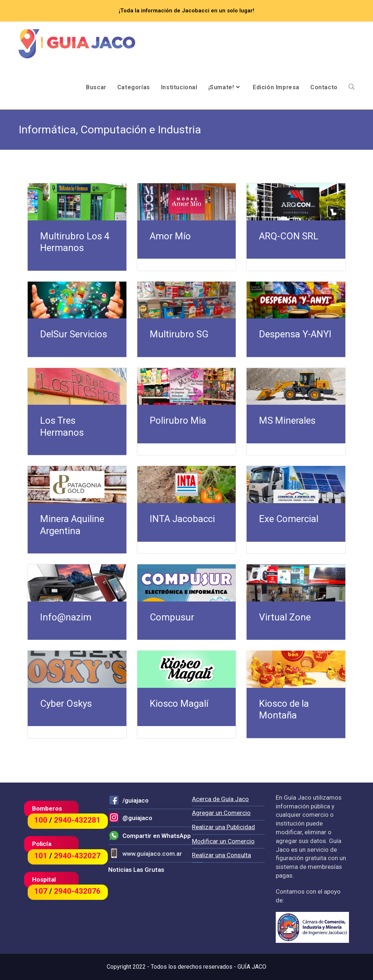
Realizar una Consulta (221, 855)
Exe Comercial (289, 519)
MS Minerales (287, 420)
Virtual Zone (285, 617)
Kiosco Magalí (179, 703)
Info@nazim (66, 617)
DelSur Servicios (74, 334)
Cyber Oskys (66, 703)
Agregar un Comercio (221, 813)
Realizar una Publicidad (223, 827)
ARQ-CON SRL (289, 236)
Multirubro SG (179, 334)
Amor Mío (170, 236)
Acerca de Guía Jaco (220, 799)
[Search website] (352, 87)
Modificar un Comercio (223, 841)
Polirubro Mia (178, 420)
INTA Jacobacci (182, 519)
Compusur (172, 617)
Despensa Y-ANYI (295, 334)
